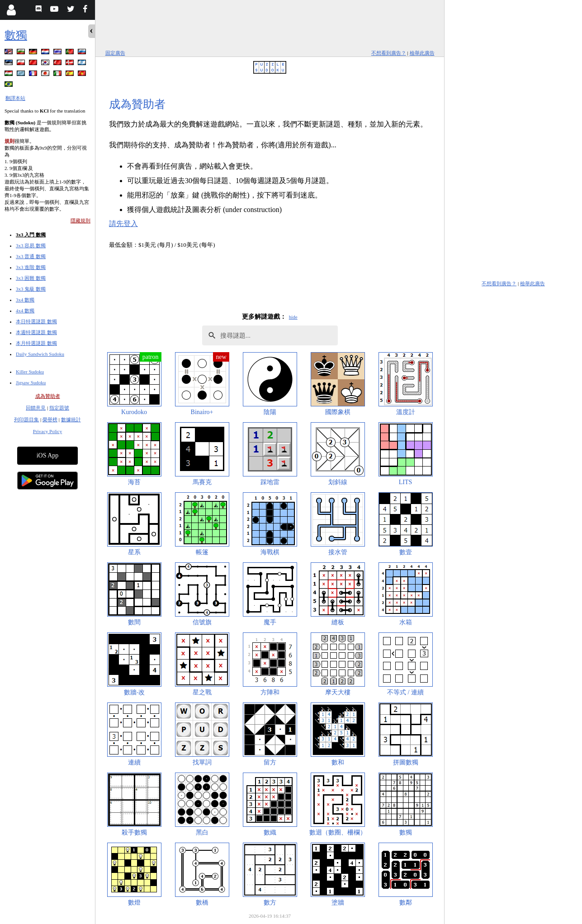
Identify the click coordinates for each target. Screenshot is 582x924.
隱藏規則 (80, 221)
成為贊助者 (48, 396)
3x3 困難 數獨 (31, 278)
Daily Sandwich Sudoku (40, 354)
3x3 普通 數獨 (31, 256)
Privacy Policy (47, 431)
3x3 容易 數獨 (31, 245)
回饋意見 (36, 408)
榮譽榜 (50, 420)
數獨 (16, 35)
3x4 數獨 (25, 300)
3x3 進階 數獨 (31, 267)
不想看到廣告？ (389, 53)
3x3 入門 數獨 (31, 235)
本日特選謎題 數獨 (36, 321)
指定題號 (59, 408)
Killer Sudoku (30, 372)
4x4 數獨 (25, 311)
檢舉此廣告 (422, 53)
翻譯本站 (15, 98)
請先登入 (123, 224)
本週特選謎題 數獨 (36, 332)
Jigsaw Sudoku (31, 382)
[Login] (11, 10)
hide (293, 317)
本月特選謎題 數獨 (36, 343)
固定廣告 (115, 53)
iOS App (48, 455)
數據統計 (71, 420)
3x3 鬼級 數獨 (31, 289)
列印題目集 (26, 420)
